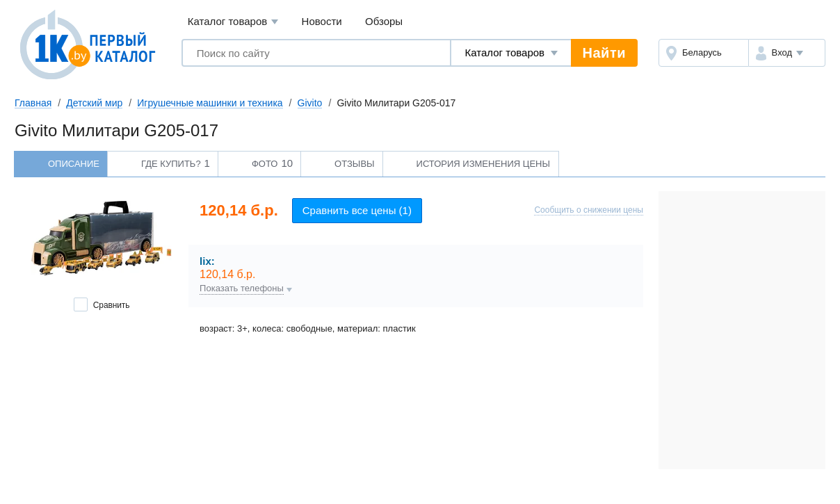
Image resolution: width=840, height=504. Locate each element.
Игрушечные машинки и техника (210, 103)
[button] (787, 53)
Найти (604, 53)
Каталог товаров (233, 22)
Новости (322, 21)
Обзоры (384, 21)
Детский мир (94, 103)
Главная (33, 103)
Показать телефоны (242, 288)
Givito (310, 103)
